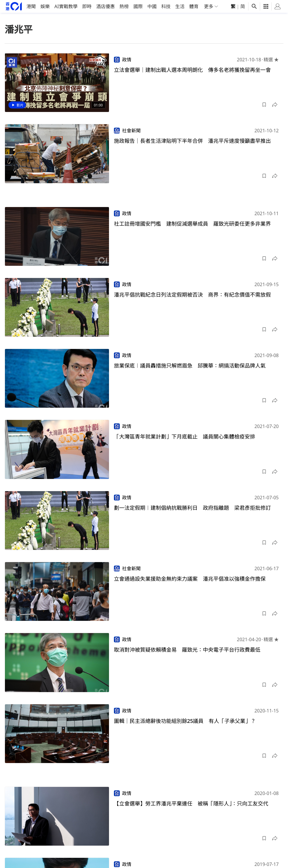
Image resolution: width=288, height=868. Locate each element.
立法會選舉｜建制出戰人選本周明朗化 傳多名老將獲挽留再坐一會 (192, 70)
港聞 (31, 6)
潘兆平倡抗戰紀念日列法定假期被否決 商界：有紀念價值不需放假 (192, 295)
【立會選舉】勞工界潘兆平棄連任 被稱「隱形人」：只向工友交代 (191, 803)
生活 (180, 6)
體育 (194, 6)
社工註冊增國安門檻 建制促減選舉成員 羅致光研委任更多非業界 (192, 224)
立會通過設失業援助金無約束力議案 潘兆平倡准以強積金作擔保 (190, 579)
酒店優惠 (105, 6)
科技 (166, 6)
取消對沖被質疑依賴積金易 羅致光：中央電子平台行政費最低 (187, 650)
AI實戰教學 (66, 6)
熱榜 (124, 6)
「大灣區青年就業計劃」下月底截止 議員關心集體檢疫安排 (185, 436)
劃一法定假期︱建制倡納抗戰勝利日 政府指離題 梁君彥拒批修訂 (192, 508)
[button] (264, 105)
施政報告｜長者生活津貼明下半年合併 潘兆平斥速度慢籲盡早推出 (192, 141)
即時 (87, 6)
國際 (138, 6)
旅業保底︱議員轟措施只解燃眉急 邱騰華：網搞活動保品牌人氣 (190, 366)
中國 (152, 6)
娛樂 (45, 6)
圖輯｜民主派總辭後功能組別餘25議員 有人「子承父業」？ (185, 721)
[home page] (14, 6)
